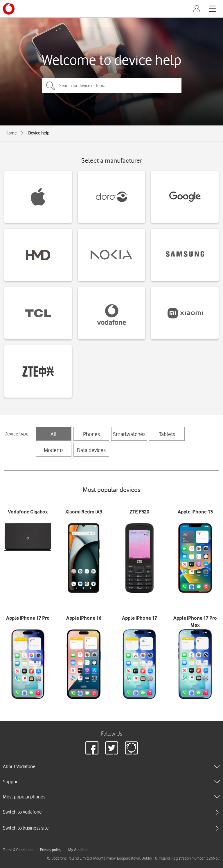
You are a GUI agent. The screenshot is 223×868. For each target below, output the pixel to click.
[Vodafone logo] (9, 9)
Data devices (91, 450)
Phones (91, 434)
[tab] (111, 812)
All (54, 434)
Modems (54, 450)
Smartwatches (129, 434)
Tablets (167, 434)
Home (11, 133)
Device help (39, 133)
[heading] (111, 766)
